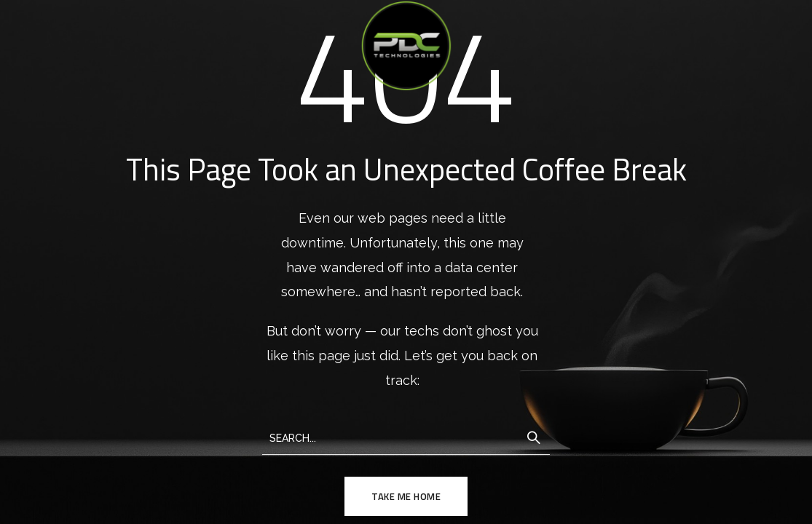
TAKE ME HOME (406, 496)
